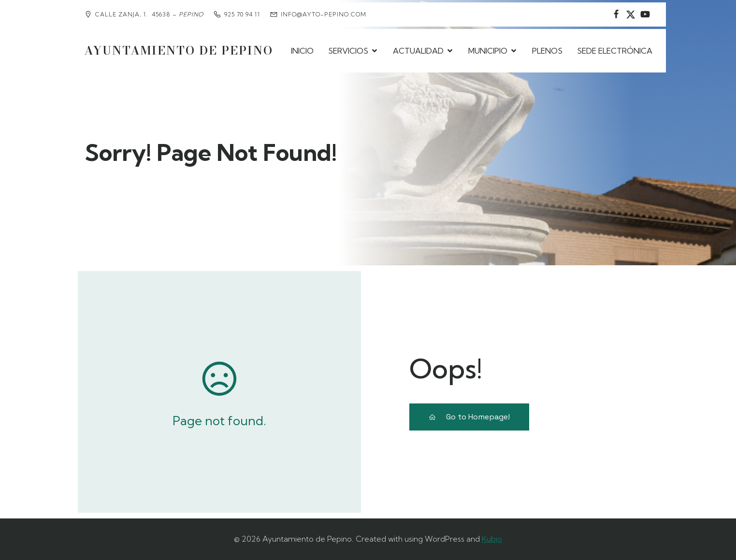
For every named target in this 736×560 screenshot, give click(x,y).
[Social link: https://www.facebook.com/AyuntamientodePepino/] (616, 14)
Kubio (492, 539)
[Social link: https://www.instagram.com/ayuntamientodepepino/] (631, 14)
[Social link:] (645, 14)
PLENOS (547, 51)
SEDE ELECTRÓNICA (615, 51)
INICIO (302, 51)
